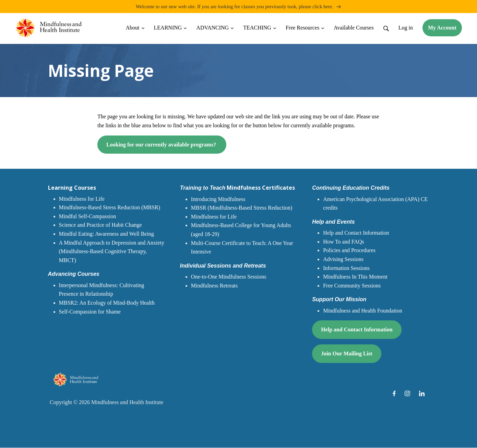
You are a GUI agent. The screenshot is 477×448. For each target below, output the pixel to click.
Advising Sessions (343, 260)
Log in (406, 28)
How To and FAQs (344, 242)
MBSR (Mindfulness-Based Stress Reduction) (242, 208)
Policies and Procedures (349, 251)
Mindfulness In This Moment (355, 277)
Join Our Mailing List (347, 354)
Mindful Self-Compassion (88, 217)
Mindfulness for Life (82, 199)
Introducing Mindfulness (218, 199)
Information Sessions (346, 268)
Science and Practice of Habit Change (100, 225)
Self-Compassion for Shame (90, 312)
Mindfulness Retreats (214, 286)
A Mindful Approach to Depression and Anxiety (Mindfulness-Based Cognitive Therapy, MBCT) (112, 252)
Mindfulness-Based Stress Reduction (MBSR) (110, 208)
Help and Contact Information (356, 233)
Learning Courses (72, 188)
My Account (442, 28)
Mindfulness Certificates (237, 188)
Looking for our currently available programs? (162, 145)
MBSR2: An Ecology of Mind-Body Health (107, 303)
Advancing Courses (74, 274)
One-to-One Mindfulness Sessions (229, 277)
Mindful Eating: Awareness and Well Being (106, 234)
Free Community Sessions (352, 286)
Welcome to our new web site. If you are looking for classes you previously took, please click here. (239, 7)
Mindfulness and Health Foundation (363, 311)
